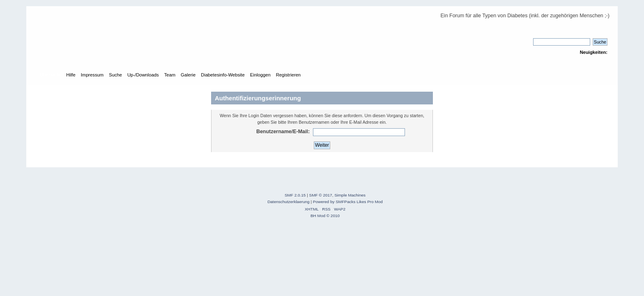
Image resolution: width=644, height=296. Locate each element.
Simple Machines (350, 195)
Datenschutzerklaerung (289, 202)
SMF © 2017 (321, 195)
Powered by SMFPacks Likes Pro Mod (348, 202)
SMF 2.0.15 (295, 195)
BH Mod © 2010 (325, 216)
